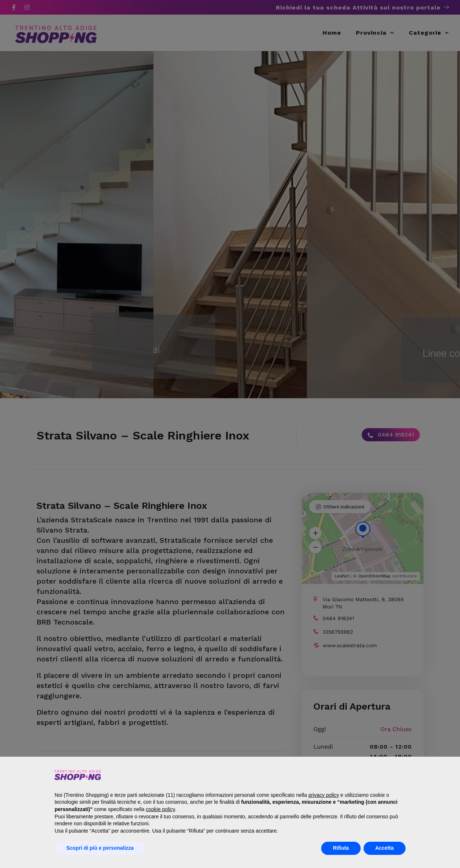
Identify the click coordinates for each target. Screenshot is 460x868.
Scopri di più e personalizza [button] (100, 848)
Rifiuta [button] (341, 848)
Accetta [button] (385, 848)
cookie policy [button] (160, 809)
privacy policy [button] (324, 795)
